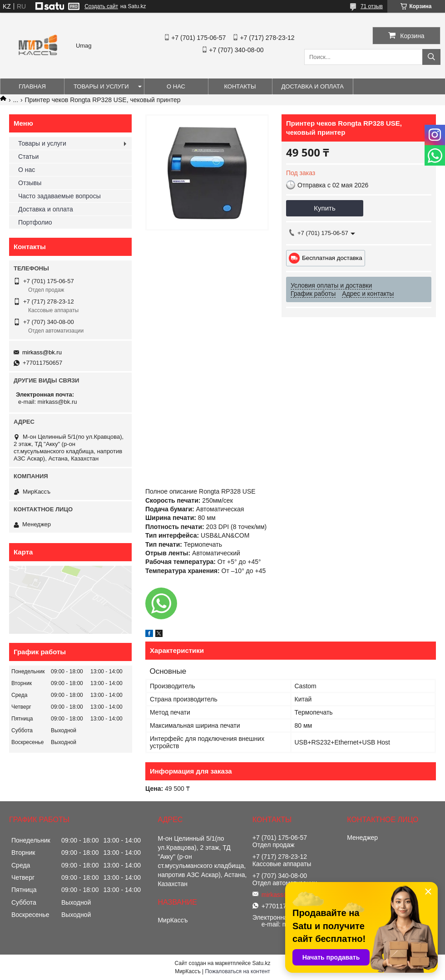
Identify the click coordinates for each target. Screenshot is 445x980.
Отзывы (30, 183)
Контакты (240, 86)
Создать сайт (101, 6)
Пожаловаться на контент (237, 971)
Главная (32, 86)
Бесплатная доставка (332, 258)
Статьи (28, 157)
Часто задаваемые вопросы (59, 196)
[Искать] (431, 57)
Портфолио (35, 222)
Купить (324, 208)
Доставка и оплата (313, 86)
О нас (176, 86)
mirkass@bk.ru (42, 352)
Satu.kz (261, 963)
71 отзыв (372, 6)
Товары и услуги (101, 86)
